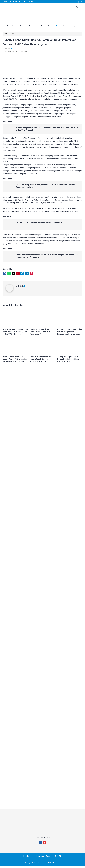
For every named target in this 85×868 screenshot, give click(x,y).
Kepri (61, 26)
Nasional (25, 26)
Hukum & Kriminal (50, 26)
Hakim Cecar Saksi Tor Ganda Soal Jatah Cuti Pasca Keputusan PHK (40, 333)
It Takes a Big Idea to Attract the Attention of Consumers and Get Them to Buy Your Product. (47, 130)
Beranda (6, 26)
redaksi (20, 287)
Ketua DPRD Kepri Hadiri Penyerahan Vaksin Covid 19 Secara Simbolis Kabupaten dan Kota (46, 187)
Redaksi (5, 2)
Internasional (36, 26)
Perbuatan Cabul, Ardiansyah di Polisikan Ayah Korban (39, 224)
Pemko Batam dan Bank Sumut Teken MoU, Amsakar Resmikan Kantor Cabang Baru (15, 361)
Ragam (79, 26)
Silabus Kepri (42, 865)
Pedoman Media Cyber (17, 2)
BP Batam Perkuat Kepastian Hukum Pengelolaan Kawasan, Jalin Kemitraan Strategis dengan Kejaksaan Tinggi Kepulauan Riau (70, 333)
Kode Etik (30, 2)
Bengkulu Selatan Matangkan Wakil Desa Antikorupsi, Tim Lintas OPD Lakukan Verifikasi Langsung (15, 333)
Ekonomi (15, 26)
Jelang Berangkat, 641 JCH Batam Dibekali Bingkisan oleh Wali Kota (69, 361)
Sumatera (70, 26)
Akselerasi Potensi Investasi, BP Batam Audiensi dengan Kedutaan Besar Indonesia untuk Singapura (48, 257)
